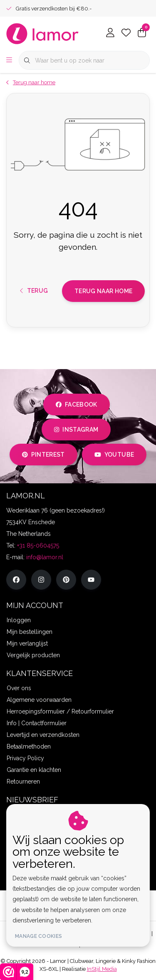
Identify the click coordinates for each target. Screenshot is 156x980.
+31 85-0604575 (38, 545)
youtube (114, 455)
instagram (76, 430)
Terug (34, 291)
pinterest (43, 455)
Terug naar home (103, 291)
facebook (77, 405)
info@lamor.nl (45, 557)
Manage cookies (38, 936)
